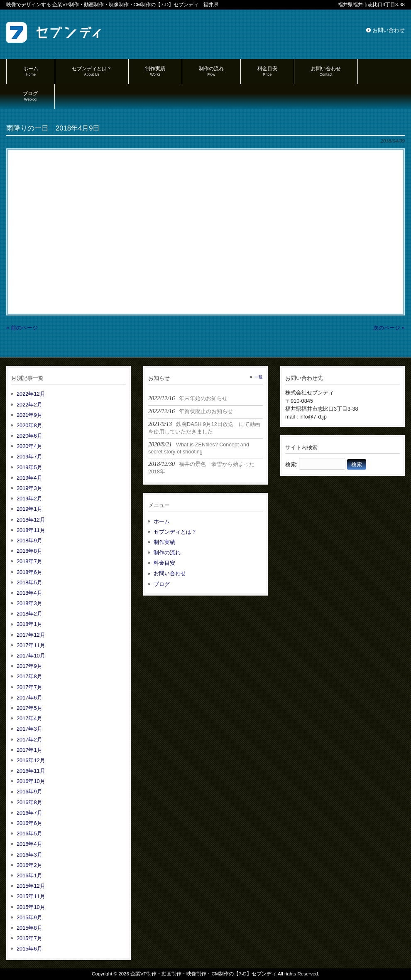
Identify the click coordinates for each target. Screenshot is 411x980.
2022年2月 (29, 405)
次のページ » (389, 328)
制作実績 (164, 542)
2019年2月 (29, 499)
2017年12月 (31, 635)
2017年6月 (29, 698)
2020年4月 (29, 446)
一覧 (259, 377)
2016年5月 (29, 833)
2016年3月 (29, 855)
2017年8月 (29, 676)
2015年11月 (31, 896)
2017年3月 (29, 729)
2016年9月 (29, 792)
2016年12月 (31, 760)
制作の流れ (167, 553)
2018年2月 (29, 614)
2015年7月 (29, 938)
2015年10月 (31, 907)
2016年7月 (29, 813)
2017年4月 (29, 718)
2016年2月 (29, 865)
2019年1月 (29, 509)
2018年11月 (31, 530)
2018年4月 (29, 593)
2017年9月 (29, 666)
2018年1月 (29, 624)
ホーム (162, 521)
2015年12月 (31, 886)
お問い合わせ (389, 30)
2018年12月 (31, 520)
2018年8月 (29, 551)
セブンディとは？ (175, 532)
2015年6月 (29, 949)
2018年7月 (29, 561)
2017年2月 (29, 740)
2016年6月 (29, 823)
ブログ (162, 584)
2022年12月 (31, 394)
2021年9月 (29, 415)
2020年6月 (29, 436)
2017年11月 (31, 645)
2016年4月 (29, 844)
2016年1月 (29, 875)
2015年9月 (29, 917)
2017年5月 (29, 708)
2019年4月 (29, 478)
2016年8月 (29, 802)
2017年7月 (29, 687)
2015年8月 (29, 928)
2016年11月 (31, 771)
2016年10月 (31, 781)
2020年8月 (29, 425)
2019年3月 (29, 488)
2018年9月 (29, 540)
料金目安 (164, 563)
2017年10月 (31, 656)
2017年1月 (29, 750)
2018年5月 (29, 582)
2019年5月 (29, 467)
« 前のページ (22, 328)
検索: (291, 464)
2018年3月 (29, 603)
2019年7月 (29, 457)
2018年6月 (29, 572)
